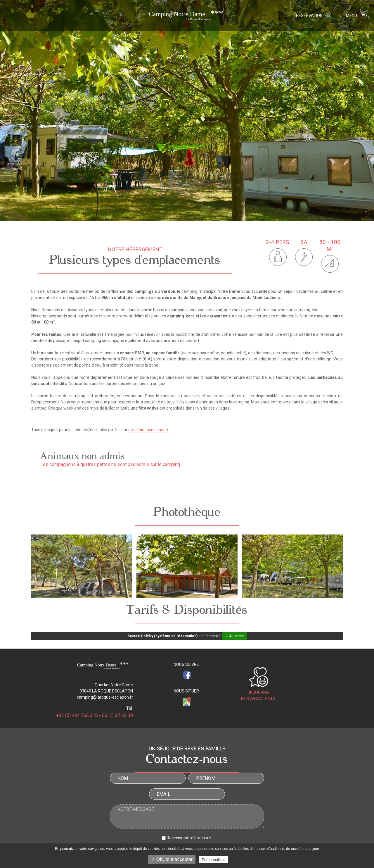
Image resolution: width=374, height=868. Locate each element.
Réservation (314, 16)
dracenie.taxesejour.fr (148, 430)
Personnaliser (213, 860)
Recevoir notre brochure (189, 838)
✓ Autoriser (235, 636)
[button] (356, 15)
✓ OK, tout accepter (172, 859)
